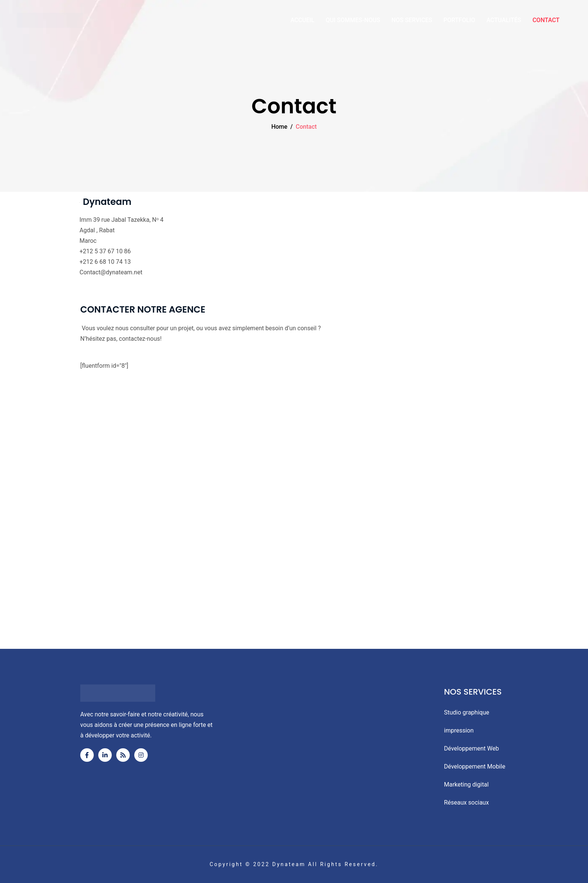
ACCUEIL (302, 20)
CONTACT (546, 20)
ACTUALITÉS (504, 20)
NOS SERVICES (412, 20)
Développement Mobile (475, 766)
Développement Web (471, 748)
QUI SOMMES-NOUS (353, 20)
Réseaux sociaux (466, 803)
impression (459, 730)
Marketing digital (466, 784)
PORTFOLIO (460, 20)
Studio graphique (466, 712)
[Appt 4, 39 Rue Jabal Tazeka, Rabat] (294, 533)
